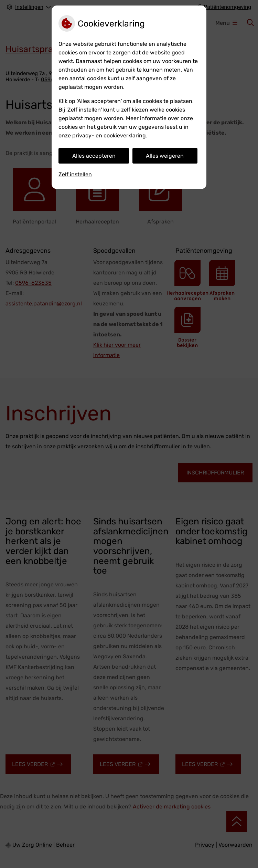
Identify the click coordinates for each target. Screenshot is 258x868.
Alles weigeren (165, 156)
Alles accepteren (94, 156)
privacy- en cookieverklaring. (110, 135)
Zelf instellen (75, 174)
